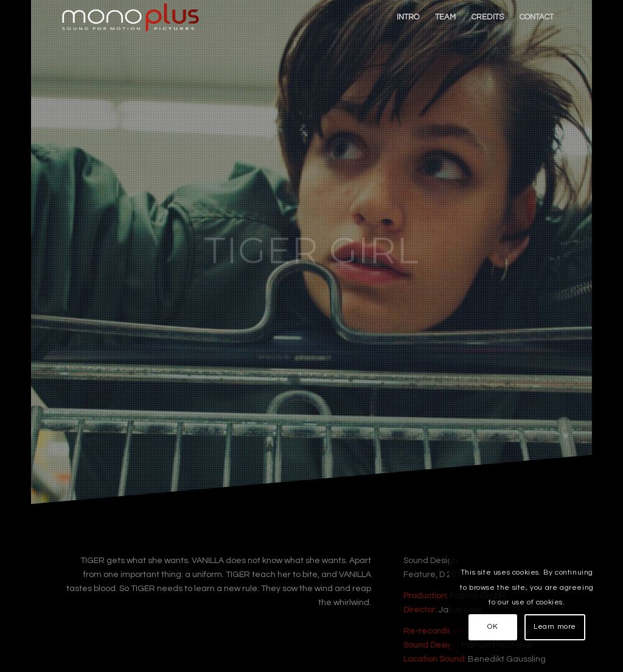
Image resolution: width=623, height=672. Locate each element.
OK (492, 627)
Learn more (555, 627)
